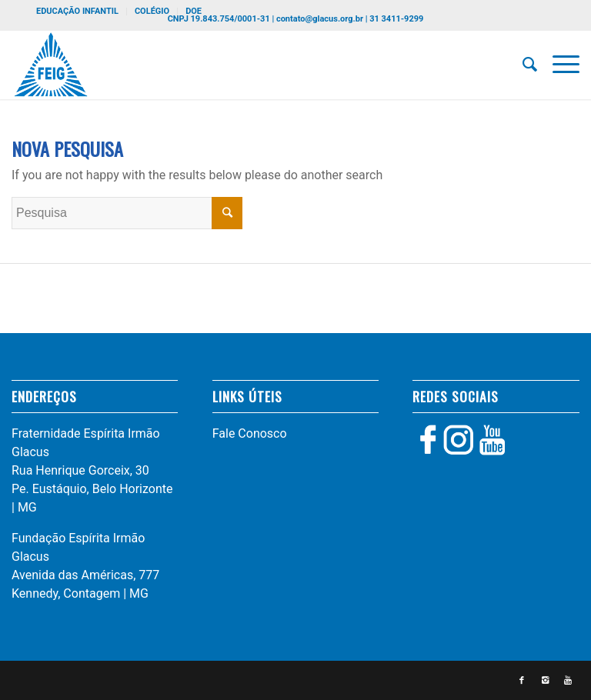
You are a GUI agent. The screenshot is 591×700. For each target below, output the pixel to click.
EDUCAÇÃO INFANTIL (77, 11)
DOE (194, 11)
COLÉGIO (152, 11)
